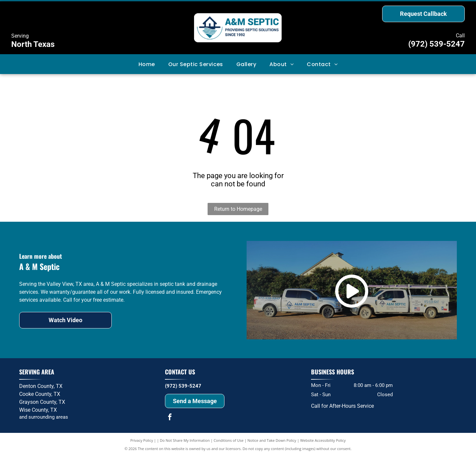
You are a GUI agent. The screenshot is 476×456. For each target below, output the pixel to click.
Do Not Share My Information (185, 440)
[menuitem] (147, 64)
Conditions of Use (229, 440)
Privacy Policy (142, 440)
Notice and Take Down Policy (272, 440)
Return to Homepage (238, 209)
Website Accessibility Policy (323, 440)
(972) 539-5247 (436, 44)
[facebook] (170, 418)
